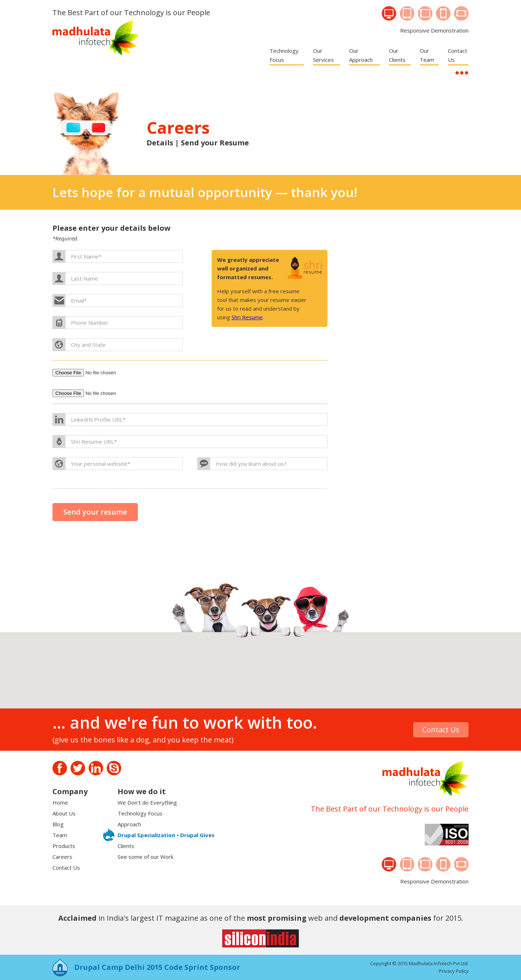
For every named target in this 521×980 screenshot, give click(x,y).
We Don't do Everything (147, 802)
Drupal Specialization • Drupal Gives (166, 835)
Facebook (60, 768)
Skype (114, 768)
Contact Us (458, 55)
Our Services (323, 55)
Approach (129, 824)
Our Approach (361, 55)
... (457, 73)
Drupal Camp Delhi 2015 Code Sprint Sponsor (157, 967)
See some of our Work (145, 857)
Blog (58, 824)
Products (64, 846)
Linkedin (96, 768)
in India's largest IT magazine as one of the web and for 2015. (261, 918)
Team (60, 835)
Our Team (427, 55)
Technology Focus (284, 55)
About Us (64, 813)
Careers (62, 857)
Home (60, 802)
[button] (258, 675)
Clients (126, 846)
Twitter (78, 768)
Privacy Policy (454, 971)
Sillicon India (260, 938)
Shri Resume (247, 317)
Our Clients (397, 55)
